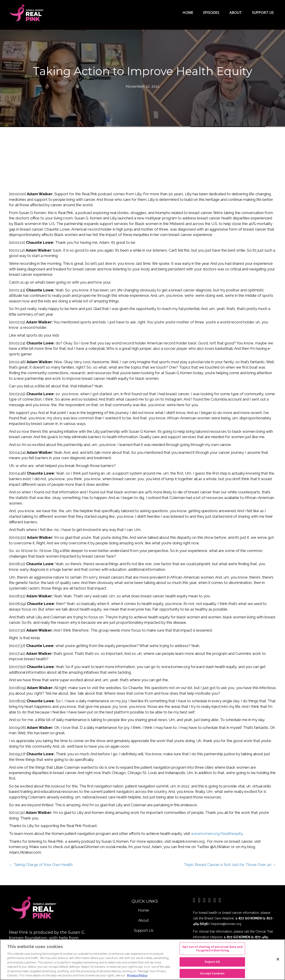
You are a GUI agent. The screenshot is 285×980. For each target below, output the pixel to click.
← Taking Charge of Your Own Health (41, 864)
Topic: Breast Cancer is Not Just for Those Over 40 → (230, 864)
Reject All (212, 962)
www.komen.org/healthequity (217, 833)
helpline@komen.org (226, 924)
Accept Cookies (212, 973)
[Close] (278, 959)
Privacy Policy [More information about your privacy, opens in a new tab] (137, 975)
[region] (142, 960)
